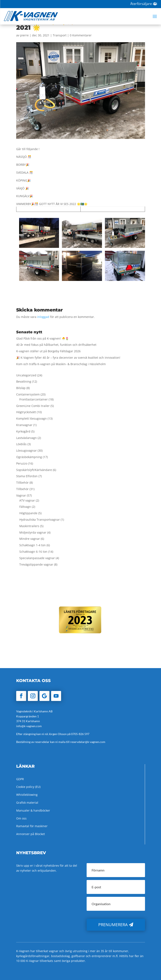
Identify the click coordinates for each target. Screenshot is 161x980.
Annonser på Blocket (31, 834)
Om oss (21, 818)
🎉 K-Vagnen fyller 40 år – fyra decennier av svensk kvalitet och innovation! (68, 358)
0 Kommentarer (81, 35)
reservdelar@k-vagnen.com (88, 742)
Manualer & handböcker (33, 810)
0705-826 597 (80, 734)
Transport (60, 35)
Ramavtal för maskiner (32, 826)
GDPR (20, 779)
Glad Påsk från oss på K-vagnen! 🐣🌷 (42, 338)
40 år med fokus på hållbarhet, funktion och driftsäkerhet (56, 345)
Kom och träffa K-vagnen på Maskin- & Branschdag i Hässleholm (61, 364)
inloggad (43, 317)
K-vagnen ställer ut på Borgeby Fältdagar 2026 (48, 351)
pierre (24, 35)
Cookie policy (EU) (28, 787)
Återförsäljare (141, 4)
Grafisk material (27, 803)
